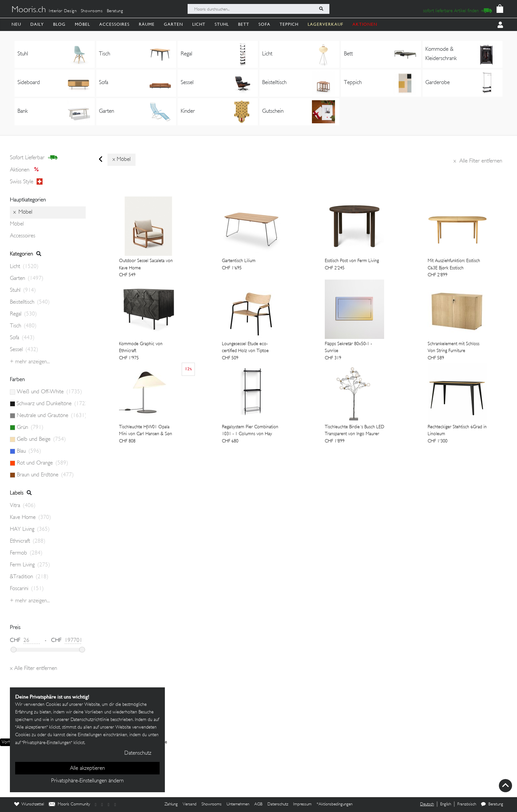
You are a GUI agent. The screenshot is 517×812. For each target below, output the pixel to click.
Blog (59, 24)
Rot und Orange (43, 463)
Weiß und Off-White (49, 392)
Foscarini (27, 589)
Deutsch (427, 804)
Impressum (302, 804)
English (446, 804)
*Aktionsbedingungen (335, 804)
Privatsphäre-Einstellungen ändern (87, 781)
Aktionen (26, 170)
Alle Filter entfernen (478, 161)
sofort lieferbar (34, 158)
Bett (244, 24)
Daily (37, 24)
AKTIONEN (365, 24)
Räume (147, 24)
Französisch (467, 804)
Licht (199, 24)
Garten (173, 24)
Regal (23, 314)
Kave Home (30, 518)
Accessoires (114, 24)
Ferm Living (30, 565)
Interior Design (63, 11)
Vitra (23, 506)
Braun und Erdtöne (45, 475)
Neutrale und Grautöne (51, 416)
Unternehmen (238, 804)
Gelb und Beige (41, 439)
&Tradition (29, 577)
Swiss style (26, 182)
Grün (30, 428)
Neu (16, 24)
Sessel (24, 350)
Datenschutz (278, 804)
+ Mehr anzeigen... (30, 362)
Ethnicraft (28, 541)
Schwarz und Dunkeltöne (51, 404)
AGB (258, 804)
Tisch (23, 326)
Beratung (115, 11)
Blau (29, 451)
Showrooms (92, 11)
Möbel (82, 24)
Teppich (289, 24)
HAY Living (30, 529)
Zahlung (171, 804)
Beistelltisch (30, 302)
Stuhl (222, 24)
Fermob (26, 553)
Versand (190, 804)
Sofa (264, 24)
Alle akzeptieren (87, 768)
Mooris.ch (29, 10)
